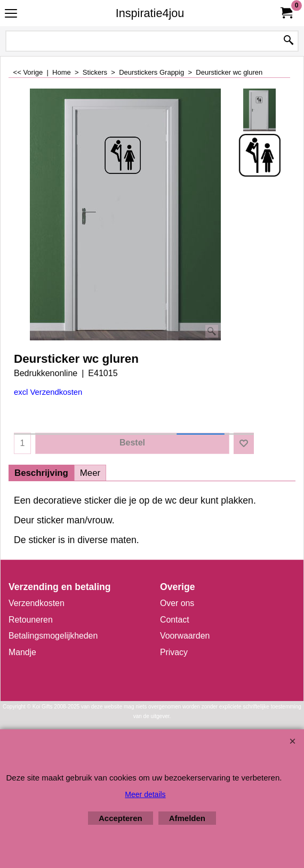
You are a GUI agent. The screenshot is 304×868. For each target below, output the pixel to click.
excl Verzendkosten (48, 392)
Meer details (145, 794)
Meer (90, 473)
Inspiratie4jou (150, 13)
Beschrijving (41, 473)
